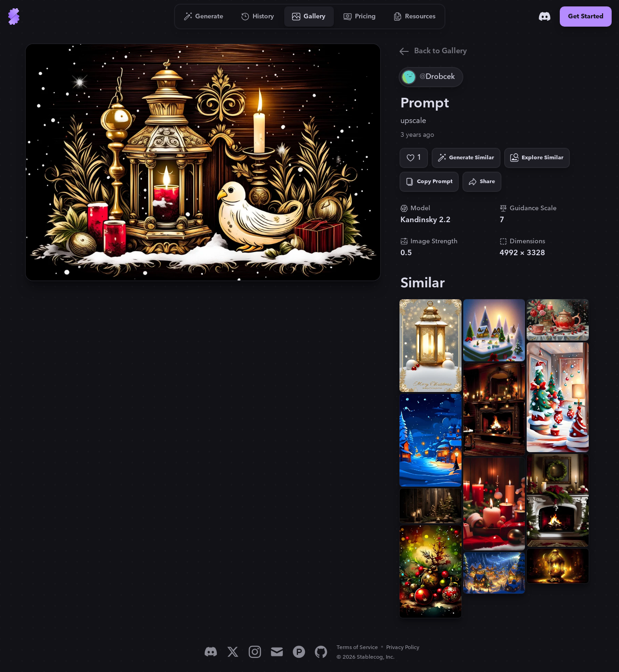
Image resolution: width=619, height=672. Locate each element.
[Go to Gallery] (309, 17)
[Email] (277, 652)
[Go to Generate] (204, 17)
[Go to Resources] (415, 17)
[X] (233, 652)
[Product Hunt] (299, 652)
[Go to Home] (14, 17)
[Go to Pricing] (360, 17)
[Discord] (545, 17)
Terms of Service (357, 647)
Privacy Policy (403, 647)
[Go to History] (258, 17)
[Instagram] (255, 652)
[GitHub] (321, 652)
